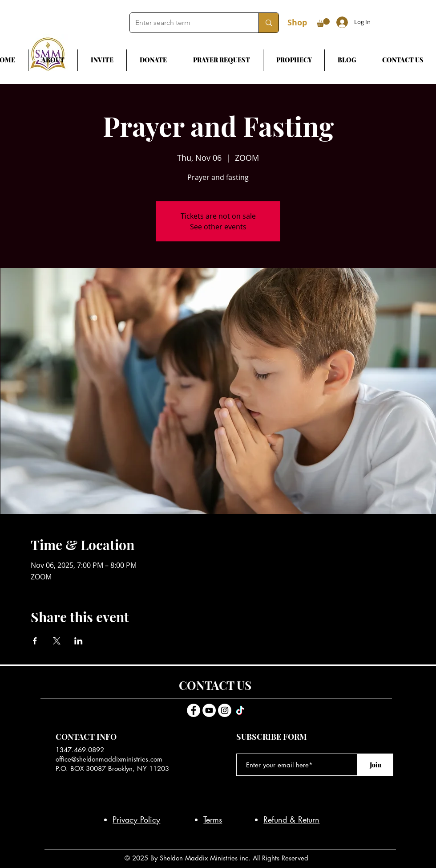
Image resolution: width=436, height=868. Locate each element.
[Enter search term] (188, 23)
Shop (297, 22)
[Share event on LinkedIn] (79, 641)
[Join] (375, 765)
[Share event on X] (57, 641)
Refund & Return (291, 819)
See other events (218, 227)
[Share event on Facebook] (35, 641)
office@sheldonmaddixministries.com (109, 759)
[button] (323, 22)
